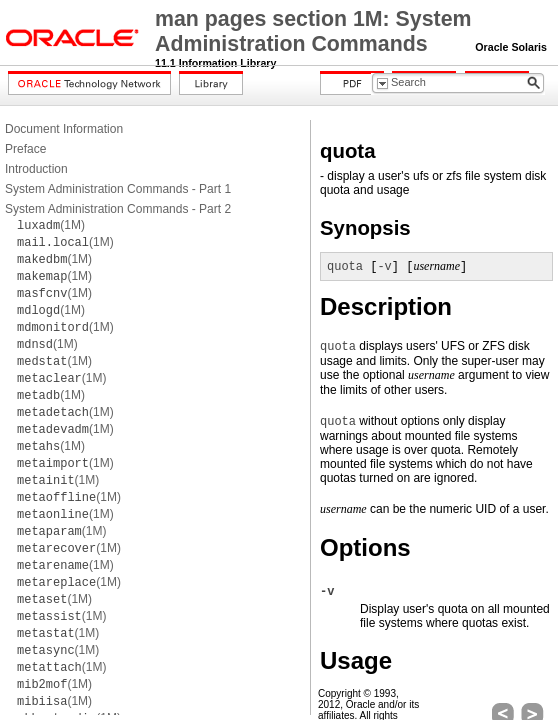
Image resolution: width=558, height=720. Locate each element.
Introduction (36, 169)
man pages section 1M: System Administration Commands (313, 31)
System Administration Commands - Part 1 (118, 189)
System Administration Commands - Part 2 (118, 209)
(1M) (51, 225)
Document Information (64, 129)
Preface (25, 149)
